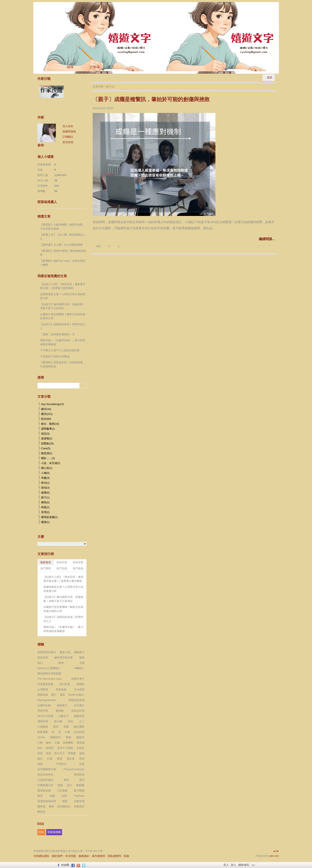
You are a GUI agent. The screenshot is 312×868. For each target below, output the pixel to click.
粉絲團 (65, 865)
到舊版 (68, 9)
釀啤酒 (41, 806)
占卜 (82, 721)
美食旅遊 (61, 689)
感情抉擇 (43, 721)
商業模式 (79, 806)
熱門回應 (62, 568)
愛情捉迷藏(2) (49, 517)
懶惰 (82, 657)
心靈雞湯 (43, 727)
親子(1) (45, 497)
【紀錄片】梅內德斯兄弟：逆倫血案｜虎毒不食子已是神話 (63, 306)
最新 (270, 77)
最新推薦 (78, 562)
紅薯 (50, 759)
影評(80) (46, 419)
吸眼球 (80, 737)
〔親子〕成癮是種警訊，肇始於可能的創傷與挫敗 (151, 99)
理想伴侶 (43, 711)
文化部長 (79, 732)
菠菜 (82, 753)
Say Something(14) (52, 404)
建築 (60, 785)
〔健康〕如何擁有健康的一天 (57, 334)
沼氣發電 (79, 801)
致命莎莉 (43, 657)
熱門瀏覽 (46, 568)
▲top (276, 851)
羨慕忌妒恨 (78, 711)
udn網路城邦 (269, 5)
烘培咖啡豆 (64, 806)
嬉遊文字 (48, 8)
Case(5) (46, 448)
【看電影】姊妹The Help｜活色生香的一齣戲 (63, 263)
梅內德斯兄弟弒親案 (49, 673)
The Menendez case (50, 679)
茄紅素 (71, 759)
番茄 (60, 759)
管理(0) (45, 512)
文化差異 (79, 689)
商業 (40, 764)
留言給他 (68, 142)
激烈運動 (79, 727)
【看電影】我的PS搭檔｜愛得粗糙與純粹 (63, 253)
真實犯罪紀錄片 (47, 652)
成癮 (52, 796)
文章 (46, 67)
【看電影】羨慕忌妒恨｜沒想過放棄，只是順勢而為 (63, 364)
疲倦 (61, 663)
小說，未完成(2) (51, 463)
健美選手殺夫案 (64, 657)
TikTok (41, 737)
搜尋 (83, 386)
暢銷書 (80, 785)
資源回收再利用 (47, 801)
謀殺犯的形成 (77, 700)
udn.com (274, 856)
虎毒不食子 (78, 679)
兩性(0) (45, 502)
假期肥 (50, 748)
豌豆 (40, 759)
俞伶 (41, 145)
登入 (226, 865)
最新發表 (46, 562)
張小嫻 (58, 721)
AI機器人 (79, 668)
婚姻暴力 (79, 652)
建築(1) (45, 522)
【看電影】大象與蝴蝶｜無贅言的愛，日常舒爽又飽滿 (63, 227)
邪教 (66, 727)
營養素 (72, 753)
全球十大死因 (65, 748)
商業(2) (45, 507)
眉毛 (82, 780)
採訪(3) (45, 434)
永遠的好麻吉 (45, 780)
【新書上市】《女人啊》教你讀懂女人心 (63, 237)
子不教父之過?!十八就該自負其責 (60, 350)
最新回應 (62, 562)
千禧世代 (61, 764)
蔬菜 (48, 753)
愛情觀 (60, 711)
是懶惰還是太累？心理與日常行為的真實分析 (63, 296)
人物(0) (45, 473)
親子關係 (79, 791)
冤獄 (62, 695)
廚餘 (65, 801)
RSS (41, 832)
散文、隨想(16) (50, 424)
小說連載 (62, 791)
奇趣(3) (45, 478)
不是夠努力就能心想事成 (55, 356)
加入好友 (68, 126)
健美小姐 (65, 652)
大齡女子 (64, 716)
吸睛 (69, 737)
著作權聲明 (99, 856)
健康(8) (45, 493)
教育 (40, 796)
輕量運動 (43, 732)
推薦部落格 (69, 131)
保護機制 (68, 743)
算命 (71, 721)
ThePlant (79, 796)
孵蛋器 (41, 812)
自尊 (64, 796)
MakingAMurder (47, 700)
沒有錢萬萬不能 (47, 769)
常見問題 (71, 856)
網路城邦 (244, 865)
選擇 (56, 727)
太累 (82, 663)
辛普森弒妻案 (45, 684)
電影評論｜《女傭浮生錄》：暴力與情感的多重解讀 (63, 342)
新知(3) (45, 488)
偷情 (48, 743)
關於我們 (57, 856)
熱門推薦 (78, 568)
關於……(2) (48, 458)
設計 (70, 785)
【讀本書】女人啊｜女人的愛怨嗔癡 (61, 245)
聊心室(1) (47, 468)
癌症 (82, 759)
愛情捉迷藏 (44, 791)
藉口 (40, 663)
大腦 (57, 743)
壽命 (66, 780)
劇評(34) (46, 409)
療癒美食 (43, 695)
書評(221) (47, 414)
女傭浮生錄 (44, 705)
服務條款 (84, 856)
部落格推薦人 (47, 202)
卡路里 (80, 748)
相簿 (70, 67)
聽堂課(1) (47, 453)
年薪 (82, 764)
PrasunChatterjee (74, 769)
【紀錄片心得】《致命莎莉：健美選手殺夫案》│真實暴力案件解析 (63, 286)
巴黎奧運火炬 (45, 785)
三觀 (40, 743)
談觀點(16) (47, 443)
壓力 (54, 695)
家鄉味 (81, 684)
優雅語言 (55, 737)
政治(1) (45, 483)
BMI (40, 748)
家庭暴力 (62, 705)
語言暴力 (79, 705)
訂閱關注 (68, 137)
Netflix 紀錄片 (76, 695)
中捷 (67, 732)
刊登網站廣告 (41, 856)
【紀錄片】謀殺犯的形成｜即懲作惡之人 (63, 326)
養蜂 (51, 806)
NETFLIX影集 (46, 716)
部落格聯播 (54, 832)
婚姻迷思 (79, 716)
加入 (233, 865)
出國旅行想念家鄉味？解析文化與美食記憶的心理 (63, 316)
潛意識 (81, 743)
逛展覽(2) (47, 439)
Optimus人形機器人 (49, 668)
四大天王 (60, 753)
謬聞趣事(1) (48, 429)
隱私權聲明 (114, 856)
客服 (126, 856)
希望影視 (79, 775)
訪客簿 (95, 67)
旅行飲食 (65, 684)
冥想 (40, 753)
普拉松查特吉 (45, 775)
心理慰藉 (43, 689)
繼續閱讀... (267, 239)
